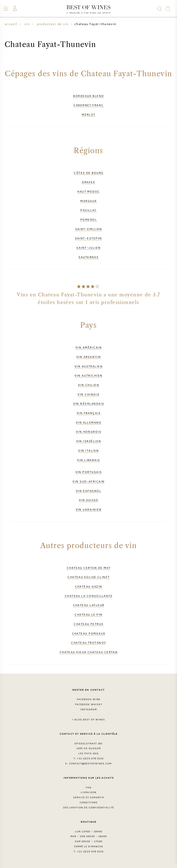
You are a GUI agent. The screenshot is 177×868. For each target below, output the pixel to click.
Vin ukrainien (89, 509)
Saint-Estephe (89, 238)
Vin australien (88, 366)
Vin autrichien (88, 375)
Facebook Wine (88, 699)
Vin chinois (88, 394)
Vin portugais (89, 472)
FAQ (88, 787)
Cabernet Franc (88, 105)
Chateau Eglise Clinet (88, 577)
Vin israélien (89, 441)
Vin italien (88, 450)
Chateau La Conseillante (89, 596)
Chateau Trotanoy (88, 643)
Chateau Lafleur (89, 605)
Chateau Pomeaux (89, 633)
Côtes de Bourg (88, 173)
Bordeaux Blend (88, 96)
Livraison (88, 792)
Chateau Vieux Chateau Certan (89, 652)
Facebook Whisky (88, 704)
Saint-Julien (88, 248)
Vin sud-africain (88, 481)
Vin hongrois (88, 432)
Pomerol (88, 219)
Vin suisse (89, 500)
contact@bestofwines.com (90, 763)
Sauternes (88, 257)
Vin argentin (88, 357)
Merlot (88, 114)
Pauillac (88, 210)
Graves (88, 182)
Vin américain (88, 347)
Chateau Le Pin (88, 614)
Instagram (88, 709)
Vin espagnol (88, 491)
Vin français (88, 413)
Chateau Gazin (89, 586)
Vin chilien (88, 385)
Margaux (88, 201)
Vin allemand (88, 422)
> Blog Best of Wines (89, 719)
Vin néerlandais (89, 403)
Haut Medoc (88, 191)
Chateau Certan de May (89, 568)
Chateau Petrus (88, 624)
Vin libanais (88, 460)
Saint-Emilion (89, 229)
